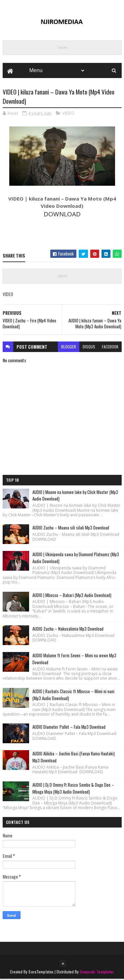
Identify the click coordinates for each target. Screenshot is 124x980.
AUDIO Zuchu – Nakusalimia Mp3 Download (68, 629)
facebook (110, 348)
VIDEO (68, 114)
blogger (69, 348)
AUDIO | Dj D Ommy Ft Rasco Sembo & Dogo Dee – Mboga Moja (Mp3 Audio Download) (73, 789)
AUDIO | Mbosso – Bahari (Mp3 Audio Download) (72, 596)
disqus (89, 348)
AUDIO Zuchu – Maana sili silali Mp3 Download (71, 529)
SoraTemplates (41, 973)
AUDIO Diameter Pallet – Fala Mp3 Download (69, 728)
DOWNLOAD (62, 215)
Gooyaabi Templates (97, 973)
